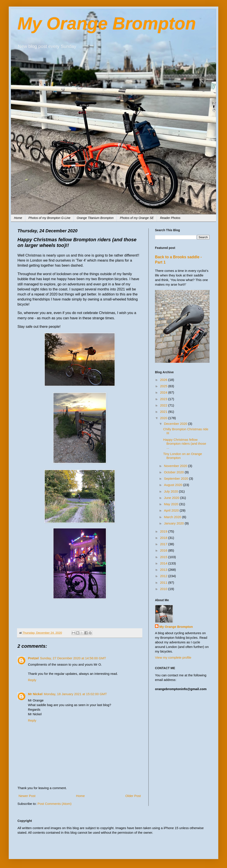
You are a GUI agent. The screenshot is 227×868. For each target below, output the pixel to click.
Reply (32, 680)
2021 (164, 412)
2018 (164, 538)
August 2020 (174, 485)
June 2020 (172, 498)
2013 (164, 570)
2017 (164, 544)
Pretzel (33, 658)
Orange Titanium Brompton (95, 218)
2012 (164, 576)
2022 (164, 405)
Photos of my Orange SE (137, 218)
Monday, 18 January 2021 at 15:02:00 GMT (75, 694)
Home (18, 218)
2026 (164, 380)
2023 (164, 399)
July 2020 (171, 491)
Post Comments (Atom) (55, 804)
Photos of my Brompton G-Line (49, 218)
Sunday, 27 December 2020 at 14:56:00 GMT (73, 658)
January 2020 (174, 523)
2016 (164, 550)
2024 (164, 392)
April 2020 (172, 510)
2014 (164, 563)
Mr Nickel (35, 694)
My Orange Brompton (107, 23)
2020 (164, 418)
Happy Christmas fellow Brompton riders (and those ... (185, 444)
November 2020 (176, 466)
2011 (164, 582)
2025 (164, 386)
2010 (164, 589)
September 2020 (176, 478)
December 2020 (176, 424)
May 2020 (172, 504)
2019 (164, 531)
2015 (164, 557)
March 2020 (173, 517)
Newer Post (27, 796)
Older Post (133, 796)
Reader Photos (170, 218)
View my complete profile (173, 657)
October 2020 (174, 472)
